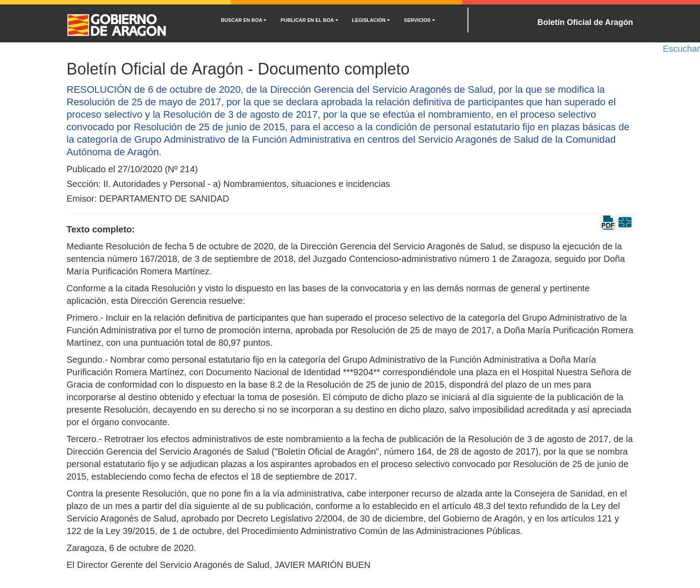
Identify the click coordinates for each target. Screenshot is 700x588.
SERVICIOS (419, 20)
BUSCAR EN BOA (244, 20)
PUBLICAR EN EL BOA (309, 20)
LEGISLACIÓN (371, 20)
